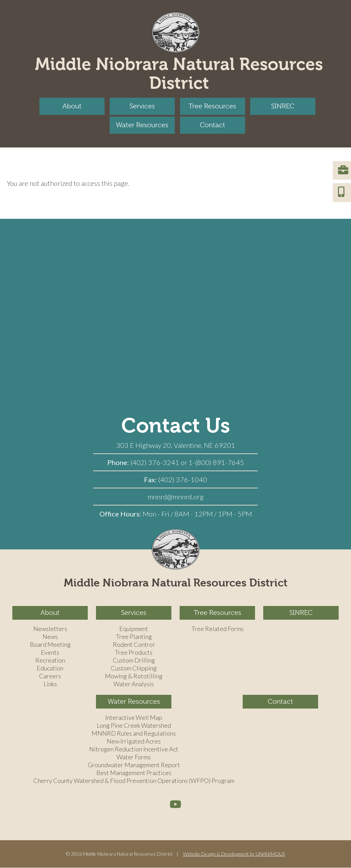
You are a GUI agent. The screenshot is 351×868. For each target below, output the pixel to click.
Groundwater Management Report (134, 765)
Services (142, 106)
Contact (213, 125)
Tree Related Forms (217, 629)
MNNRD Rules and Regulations (134, 734)
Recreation (50, 661)
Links (50, 684)
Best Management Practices (134, 773)
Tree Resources (212, 106)
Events (50, 653)
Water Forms (134, 757)
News (50, 637)
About (72, 106)
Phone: (119, 462)
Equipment (134, 629)
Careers (50, 676)
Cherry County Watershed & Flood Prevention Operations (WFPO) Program (134, 781)
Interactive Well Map (134, 718)
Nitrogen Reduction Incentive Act (134, 749)
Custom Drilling (134, 661)
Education (50, 668)
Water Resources (142, 125)
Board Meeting (50, 645)
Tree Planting (134, 637)
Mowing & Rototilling (134, 676)
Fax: (151, 479)
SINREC (283, 106)
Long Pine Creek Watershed (134, 726)
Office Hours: (121, 514)
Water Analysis (134, 684)
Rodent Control (134, 645)
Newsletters (50, 629)
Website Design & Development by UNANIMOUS (234, 854)
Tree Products (134, 653)
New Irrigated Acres (134, 741)
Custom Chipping (134, 668)
